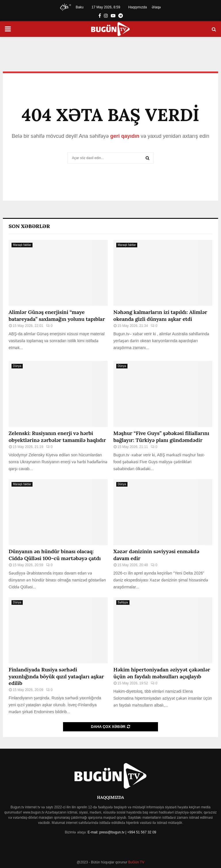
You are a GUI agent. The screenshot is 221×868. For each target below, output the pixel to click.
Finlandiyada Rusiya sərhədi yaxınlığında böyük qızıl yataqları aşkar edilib (56, 676)
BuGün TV (136, 862)
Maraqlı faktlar (22, 245)
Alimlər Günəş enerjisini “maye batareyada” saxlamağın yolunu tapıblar (57, 315)
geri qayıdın (125, 136)
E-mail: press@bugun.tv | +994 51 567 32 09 (122, 832)
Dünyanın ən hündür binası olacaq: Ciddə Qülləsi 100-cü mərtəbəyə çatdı (55, 555)
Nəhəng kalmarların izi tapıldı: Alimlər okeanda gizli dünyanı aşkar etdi (160, 315)
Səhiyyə (123, 602)
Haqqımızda (138, 7)
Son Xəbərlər (29, 226)
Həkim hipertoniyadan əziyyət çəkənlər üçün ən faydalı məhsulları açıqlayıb (162, 673)
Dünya (17, 366)
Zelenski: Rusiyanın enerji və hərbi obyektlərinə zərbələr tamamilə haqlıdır (57, 436)
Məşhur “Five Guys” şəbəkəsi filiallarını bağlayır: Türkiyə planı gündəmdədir (161, 436)
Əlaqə (156, 7)
